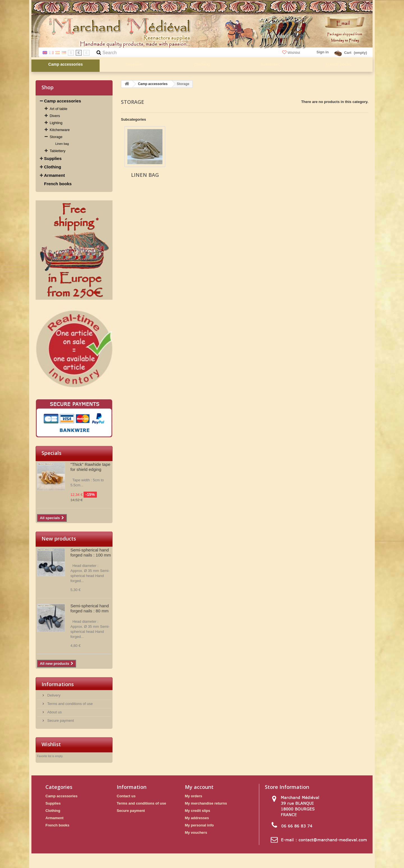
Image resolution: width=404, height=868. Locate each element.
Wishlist (292, 53)
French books (58, 184)
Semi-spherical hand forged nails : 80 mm (90, 608)
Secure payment (60, 721)
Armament (54, 175)
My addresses (197, 818)
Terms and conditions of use (69, 704)
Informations (58, 684)
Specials (51, 453)
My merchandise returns (206, 803)
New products (59, 539)
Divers (55, 116)
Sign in (322, 52)
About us (54, 712)
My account (199, 787)
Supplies (53, 158)
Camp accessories (63, 101)
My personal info (199, 825)
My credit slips (198, 811)
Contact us (126, 796)
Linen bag (62, 144)
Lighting (56, 123)
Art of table (58, 109)
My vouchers (196, 832)
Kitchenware (60, 130)
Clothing (53, 167)
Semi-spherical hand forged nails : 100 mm (91, 552)
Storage (56, 137)
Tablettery (58, 151)
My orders (194, 796)
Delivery (53, 695)
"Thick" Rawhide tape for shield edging (90, 467)
